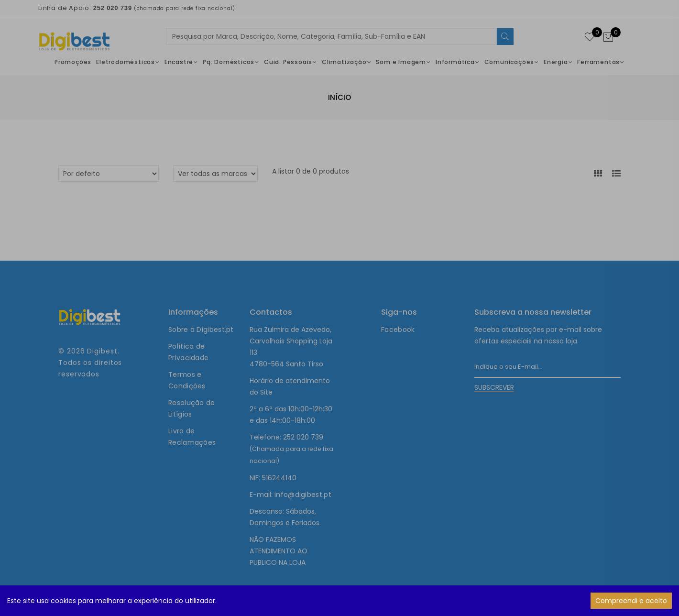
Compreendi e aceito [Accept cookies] (631, 601)
